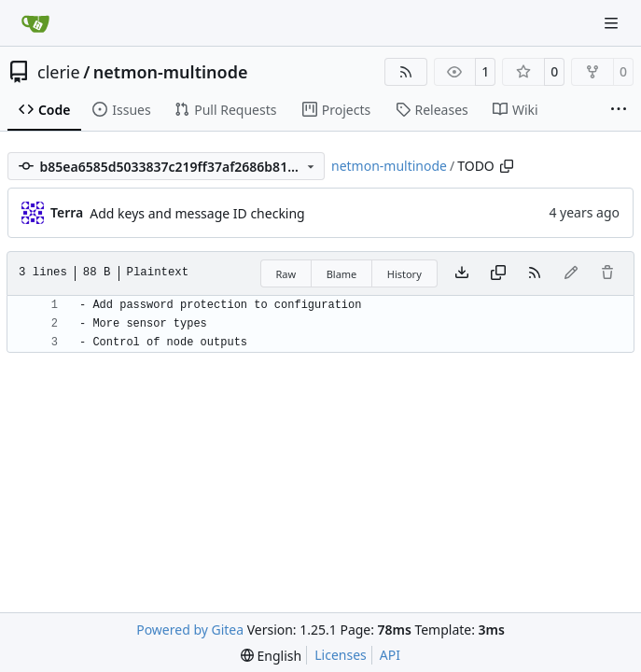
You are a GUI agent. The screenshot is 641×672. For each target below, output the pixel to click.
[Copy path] (507, 166)
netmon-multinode (171, 72)
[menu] (271, 656)
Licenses (341, 655)
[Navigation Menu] (613, 23)
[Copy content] (498, 273)
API (390, 655)
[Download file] (462, 273)
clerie (59, 72)
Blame (342, 274)
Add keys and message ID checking (197, 213)
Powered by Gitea (190, 630)
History (404, 274)
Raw (286, 274)
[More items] (619, 110)
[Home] (35, 23)
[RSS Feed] (406, 72)
